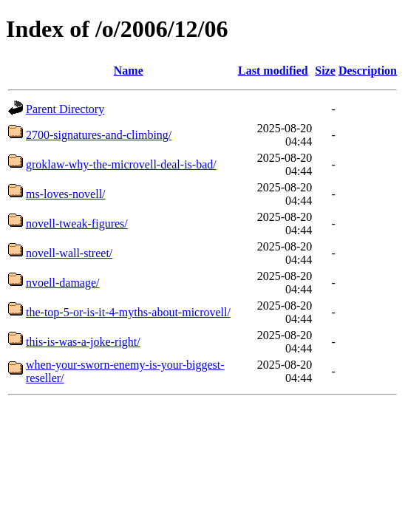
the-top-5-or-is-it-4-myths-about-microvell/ (128, 312)
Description (368, 71)
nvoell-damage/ (63, 283)
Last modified (273, 71)
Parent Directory (65, 109)
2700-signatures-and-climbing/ (99, 135)
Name (129, 71)
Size (325, 71)
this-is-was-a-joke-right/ (83, 342)
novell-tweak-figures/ (77, 224)
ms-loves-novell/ (66, 194)
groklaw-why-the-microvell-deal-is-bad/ (121, 164)
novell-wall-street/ (69, 253)
